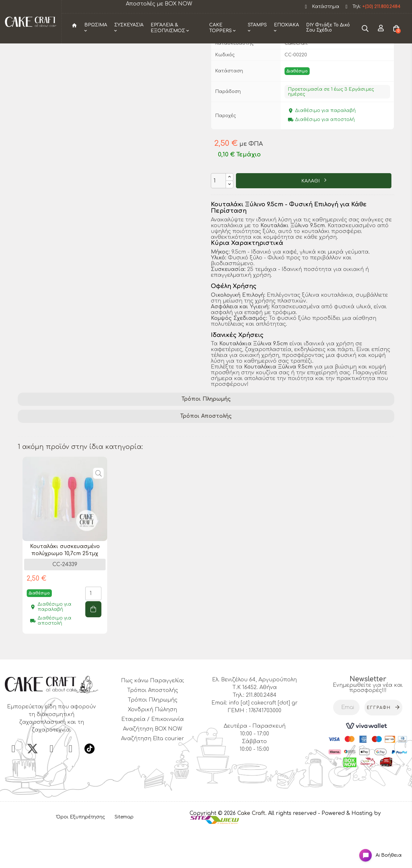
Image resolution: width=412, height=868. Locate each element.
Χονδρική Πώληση (152, 749)
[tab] (206, 439)
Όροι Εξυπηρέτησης (81, 856)
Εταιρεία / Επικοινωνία (153, 759)
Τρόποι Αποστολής (206, 455)
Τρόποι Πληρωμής (206, 438)
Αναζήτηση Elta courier (153, 778)
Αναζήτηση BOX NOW (153, 768)
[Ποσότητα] (218, 220)
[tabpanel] (65, 589)
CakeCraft (296, 82)
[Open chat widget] (375, 850)
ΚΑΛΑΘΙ (311, 220)
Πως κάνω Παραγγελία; (153, 720)
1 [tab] (206, 687)
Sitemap (124, 856)
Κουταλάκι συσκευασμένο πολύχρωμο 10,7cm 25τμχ (65, 589)
